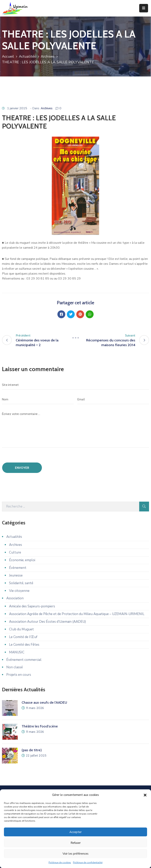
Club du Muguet (21, 629)
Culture (15, 552)
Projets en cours (19, 675)
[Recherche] (71, 507)
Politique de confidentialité (88, 862)
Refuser (76, 843)
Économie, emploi (22, 560)
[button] (145, 795)
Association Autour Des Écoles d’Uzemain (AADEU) (47, 622)
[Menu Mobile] (144, 8)
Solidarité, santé (21, 583)
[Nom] (38, 399)
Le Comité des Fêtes (24, 645)
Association (15, 598)
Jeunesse (16, 575)
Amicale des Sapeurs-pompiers (32, 606)
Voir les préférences (75, 854)
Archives (48, 56)
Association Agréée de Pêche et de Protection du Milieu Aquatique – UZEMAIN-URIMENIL (77, 614)
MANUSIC (17, 652)
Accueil (8, 56)
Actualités (27, 56)
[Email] (113, 399)
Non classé (15, 667)
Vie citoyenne (19, 591)
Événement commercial (24, 660)
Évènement (18, 568)
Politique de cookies (60, 862)
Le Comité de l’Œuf (23, 637)
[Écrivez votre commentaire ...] (75, 428)
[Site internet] (75, 385)
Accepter (75, 832)
